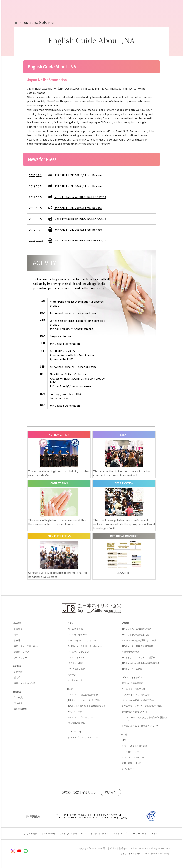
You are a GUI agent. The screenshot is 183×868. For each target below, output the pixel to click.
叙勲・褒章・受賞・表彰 (26, 646)
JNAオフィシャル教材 (132, 669)
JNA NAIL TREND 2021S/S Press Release (78, 175)
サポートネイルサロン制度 (135, 746)
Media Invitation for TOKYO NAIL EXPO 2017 (80, 240)
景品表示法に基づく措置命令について (140, 726)
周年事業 (72, 675)
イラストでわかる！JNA (133, 757)
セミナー (71, 689)
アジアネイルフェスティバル (82, 640)
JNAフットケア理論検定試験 (135, 635)
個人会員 (18, 697)
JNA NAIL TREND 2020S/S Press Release (78, 186)
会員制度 (17, 692)
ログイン (111, 792)
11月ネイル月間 (75, 663)
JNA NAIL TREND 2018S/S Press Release (78, 230)
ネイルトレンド (74, 732)
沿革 (16, 635)
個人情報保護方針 (100, 833)
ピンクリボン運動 (76, 669)
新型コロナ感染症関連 (132, 683)
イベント (71, 623)
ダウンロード (128, 769)
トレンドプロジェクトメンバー (83, 737)
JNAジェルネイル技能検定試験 (136, 629)
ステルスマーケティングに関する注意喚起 (142, 706)
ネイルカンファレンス (78, 652)
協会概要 (17, 623)
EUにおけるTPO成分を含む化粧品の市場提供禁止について (145, 719)
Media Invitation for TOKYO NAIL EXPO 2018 (80, 219)
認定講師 (18, 672)
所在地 (17, 640)
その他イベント (75, 680)
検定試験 (125, 623)
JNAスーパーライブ (77, 712)
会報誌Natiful (20, 709)
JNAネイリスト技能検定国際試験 (137, 646)
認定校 (17, 677)
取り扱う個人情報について (73, 833)
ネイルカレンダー (130, 752)
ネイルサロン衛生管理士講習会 (83, 695)
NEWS (125, 740)
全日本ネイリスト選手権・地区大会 (85, 646)
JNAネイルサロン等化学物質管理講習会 (87, 706)
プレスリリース (21, 657)
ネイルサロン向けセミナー (81, 717)
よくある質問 (31, 833)
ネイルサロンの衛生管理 (133, 689)
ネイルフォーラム (76, 657)
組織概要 (18, 629)
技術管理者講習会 (76, 723)
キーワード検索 (139, 833)
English (155, 834)
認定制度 (17, 666)
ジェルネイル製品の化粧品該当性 (138, 700)
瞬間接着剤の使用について (135, 712)
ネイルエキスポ (75, 629)
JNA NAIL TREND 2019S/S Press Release (78, 208)
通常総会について (23, 652)
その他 (124, 735)
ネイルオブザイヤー (77, 635)
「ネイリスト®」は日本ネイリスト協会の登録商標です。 (145, 853)
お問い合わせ (48, 833)
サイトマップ (120, 833)
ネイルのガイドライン (131, 677)
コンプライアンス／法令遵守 (136, 695)
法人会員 (18, 703)
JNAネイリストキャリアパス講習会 (85, 700)
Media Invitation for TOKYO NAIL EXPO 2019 (80, 197)
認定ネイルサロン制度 (25, 683)
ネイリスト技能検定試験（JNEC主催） (140, 640)
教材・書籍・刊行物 (131, 763)
